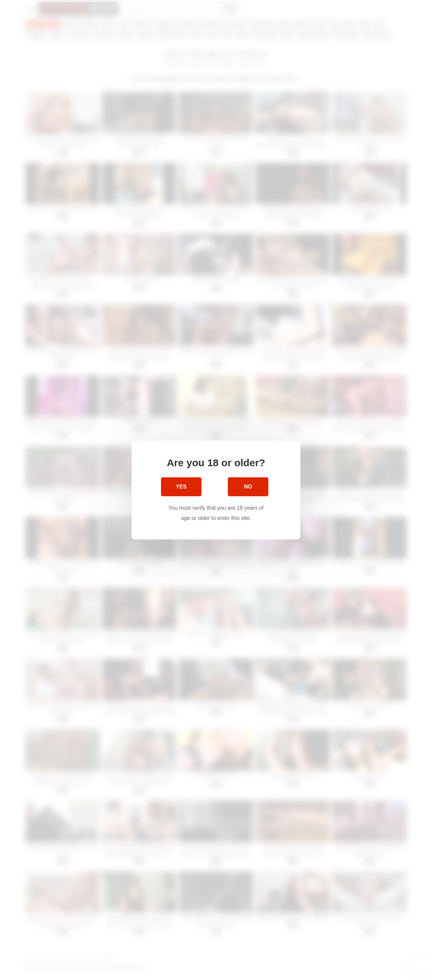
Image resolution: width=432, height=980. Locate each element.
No (248, 487)
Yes (181, 487)
